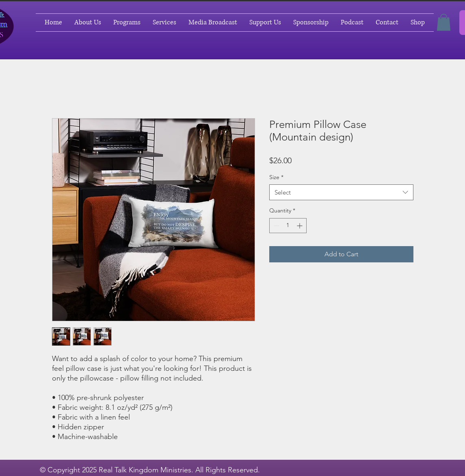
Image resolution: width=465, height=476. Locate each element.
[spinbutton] (288, 226)
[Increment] (300, 226)
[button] (444, 22)
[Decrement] (276, 226)
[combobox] (341, 192)
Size (276, 177)
